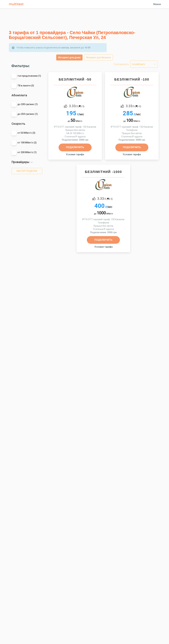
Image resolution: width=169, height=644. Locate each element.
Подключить (75, 147)
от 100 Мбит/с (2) (27, 143)
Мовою (157, 4)
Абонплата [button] (19, 95)
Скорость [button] (18, 124)
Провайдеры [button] (20, 162)
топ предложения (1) (29, 76)
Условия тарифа (75, 154)
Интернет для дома (69, 57)
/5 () (77, 106)
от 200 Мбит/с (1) (27, 152)
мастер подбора (27, 171)
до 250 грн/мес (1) (28, 114)
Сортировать (121, 64)
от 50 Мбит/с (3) (26, 133)
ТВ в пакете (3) (26, 86)
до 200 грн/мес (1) (28, 104)
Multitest (17, 4)
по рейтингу (138, 64)
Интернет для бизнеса (98, 57)
